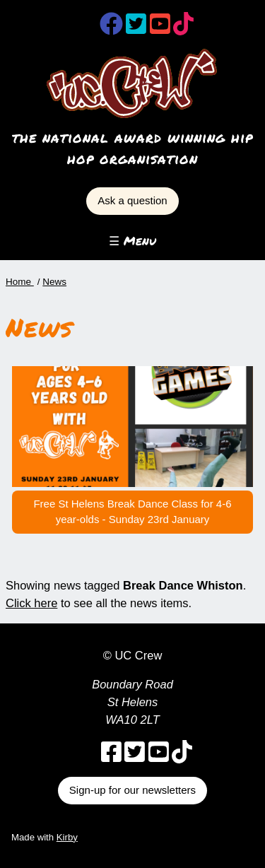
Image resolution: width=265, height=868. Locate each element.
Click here (31, 603)
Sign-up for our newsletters (132, 790)
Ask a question (132, 200)
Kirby (67, 837)
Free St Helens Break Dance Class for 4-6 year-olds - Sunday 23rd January (132, 512)
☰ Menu (132, 241)
